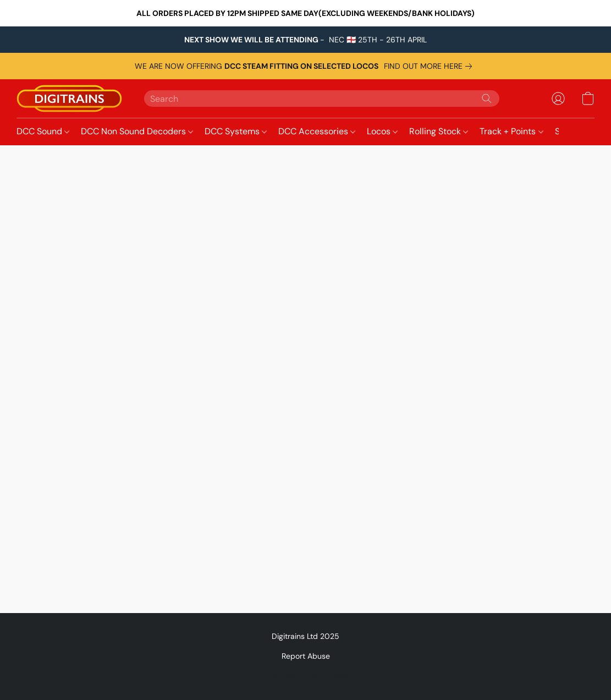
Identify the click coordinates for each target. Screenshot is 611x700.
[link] (430, 66)
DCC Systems (236, 131)
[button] (69, 99)
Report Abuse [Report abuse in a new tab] (306, 656)
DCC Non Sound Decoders (137, 131)
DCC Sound (43, 131)
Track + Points (511, 131)
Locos (382, 131)
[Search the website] (487, 99)
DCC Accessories (317, 131)
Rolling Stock (439, 131)
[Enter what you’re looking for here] (322, 99)
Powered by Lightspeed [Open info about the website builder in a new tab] (305, 676)
